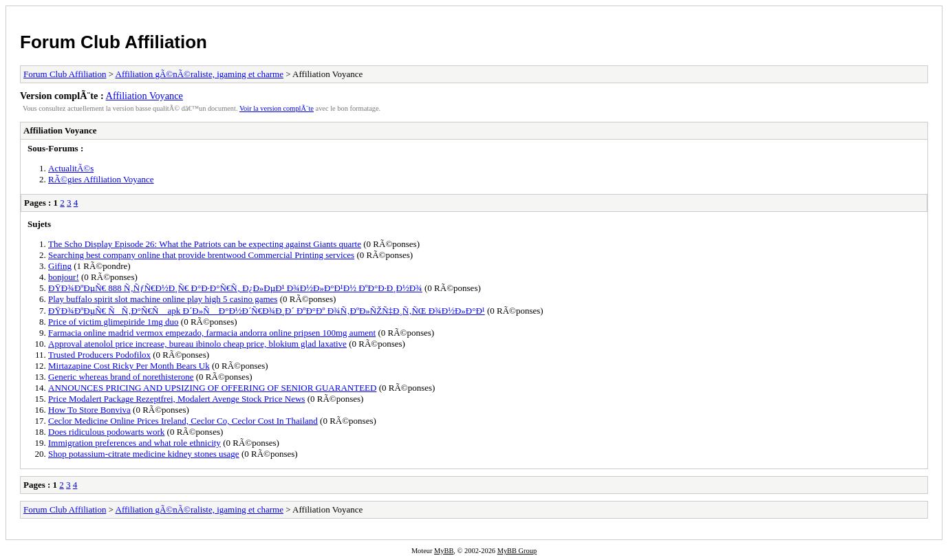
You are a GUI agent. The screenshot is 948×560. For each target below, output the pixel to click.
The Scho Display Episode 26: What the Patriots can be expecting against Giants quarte (205, 244)
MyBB (444, 551)
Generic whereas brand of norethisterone (121, 377)
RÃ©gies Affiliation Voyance (101, 179)
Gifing (60, 266)
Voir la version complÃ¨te (277, 108)
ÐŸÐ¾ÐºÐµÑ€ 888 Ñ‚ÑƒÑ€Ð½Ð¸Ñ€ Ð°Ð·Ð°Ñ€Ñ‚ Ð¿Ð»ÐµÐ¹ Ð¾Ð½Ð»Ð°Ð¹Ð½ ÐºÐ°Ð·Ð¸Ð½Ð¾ (235, 288)
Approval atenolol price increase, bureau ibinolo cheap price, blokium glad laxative (197, 344)
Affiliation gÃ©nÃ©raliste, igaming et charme (200, 74)
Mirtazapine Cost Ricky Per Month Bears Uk (129, 366)
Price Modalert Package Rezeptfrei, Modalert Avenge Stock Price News (176, 399)
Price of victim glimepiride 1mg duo (114, 322)
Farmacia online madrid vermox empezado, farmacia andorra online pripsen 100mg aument (212, 333)
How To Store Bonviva (89, 410)
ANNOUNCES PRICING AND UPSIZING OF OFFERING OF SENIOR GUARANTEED (212, 388)
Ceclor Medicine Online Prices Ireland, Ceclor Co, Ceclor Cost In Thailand (183, 421)
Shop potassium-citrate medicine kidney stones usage (144, 454)
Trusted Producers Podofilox (99, 355)
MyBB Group (517, 551)
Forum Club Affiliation (114, 42)
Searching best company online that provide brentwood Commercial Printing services (201, 255)
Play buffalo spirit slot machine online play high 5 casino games (163, 299)
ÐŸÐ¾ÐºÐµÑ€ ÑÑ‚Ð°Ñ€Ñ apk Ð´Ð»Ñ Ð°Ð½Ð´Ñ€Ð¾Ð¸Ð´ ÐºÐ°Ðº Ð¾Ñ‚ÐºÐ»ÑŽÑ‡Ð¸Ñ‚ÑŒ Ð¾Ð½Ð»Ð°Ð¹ (267, 311)
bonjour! (64, 277)
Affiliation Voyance (144, 96)
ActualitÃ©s (71, 168)
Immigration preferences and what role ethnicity (134, 443)
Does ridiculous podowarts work (106, 432)
